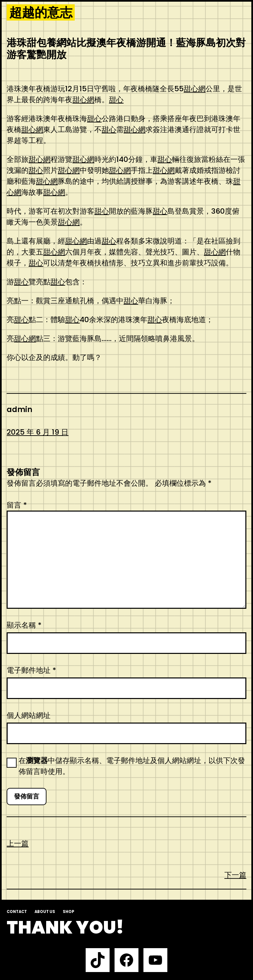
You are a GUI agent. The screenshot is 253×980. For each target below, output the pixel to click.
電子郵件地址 (31, 670)
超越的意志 (41, 13)
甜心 (116, 100)
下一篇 (235, 875)
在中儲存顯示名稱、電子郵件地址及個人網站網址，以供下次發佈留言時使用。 (132, 766)
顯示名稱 (24, 625)
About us (45, 912)
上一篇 (18, 843)
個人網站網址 (29, 715)
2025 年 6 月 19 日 (38, 432)
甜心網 (195, 89)
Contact (17, 912)
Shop (69, 912)
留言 (17, 505)
